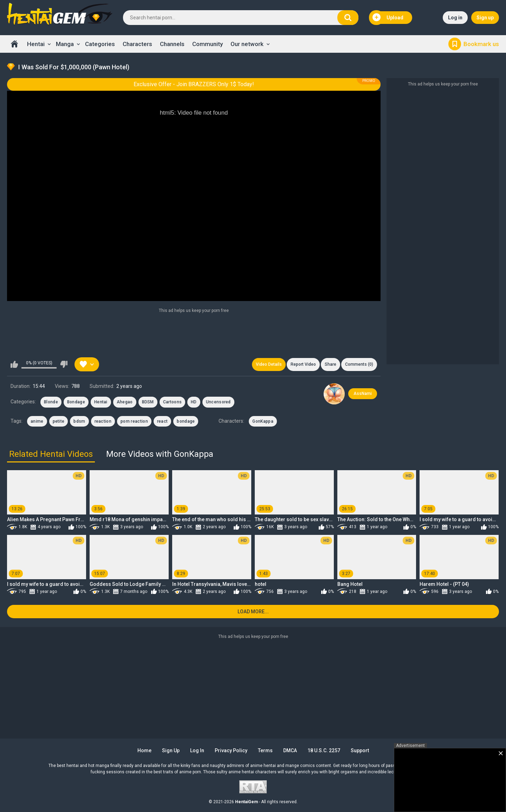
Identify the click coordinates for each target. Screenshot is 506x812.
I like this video (14, 364)
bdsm (79, 421)
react (163, 421)
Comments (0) (359, 364)
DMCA (290, 750)
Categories (100, 44)
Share (330, 364)
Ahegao (125, 402)
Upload (388, 18)
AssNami (363, 394)
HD (194, 402)
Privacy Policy (231, 750)
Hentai (36, 44)
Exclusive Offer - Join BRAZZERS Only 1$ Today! (194, 84)
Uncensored (218, 402)
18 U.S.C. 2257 (324, 750)
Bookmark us (481, 44)
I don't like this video (64, 364)
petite (59, 421)
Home (14, 44)
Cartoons (172, 402)
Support (360, 750)
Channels (172, 44)
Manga (65, 44)
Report (303, 364)
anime (37, 421)
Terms (265, 750)
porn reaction (134, 421)
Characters (137, 44)
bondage (186, 421)
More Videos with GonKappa (160, 454)
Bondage (76, 402)
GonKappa (263, 421)
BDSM (148, 402)
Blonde (51, 402)
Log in (455, 18)
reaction (103, 421)
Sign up (485, 18)
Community (207, 44)
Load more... (253, 612)
